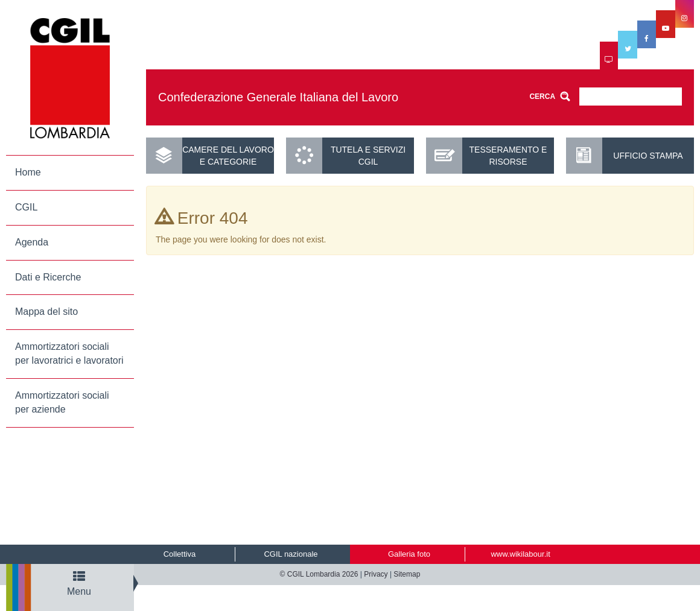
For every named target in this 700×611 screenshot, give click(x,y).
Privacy (376, 574)
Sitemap (407, 574)
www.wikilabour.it (520, 554)
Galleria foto (409, 554)
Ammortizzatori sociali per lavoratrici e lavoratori (69, 353)
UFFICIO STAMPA (648, 156)
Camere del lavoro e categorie (228, 156)
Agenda (32, 242)
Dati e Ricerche (48, 277)
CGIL (26, 207)
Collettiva (180, 554)
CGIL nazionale (291, 554)
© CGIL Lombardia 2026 (319, 574)
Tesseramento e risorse (508, 156)
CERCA (542, 97)
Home (28, 172)
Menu (79, 584)
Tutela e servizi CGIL (368, 156)
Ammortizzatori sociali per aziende (62, 402)
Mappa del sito (46, 312)
